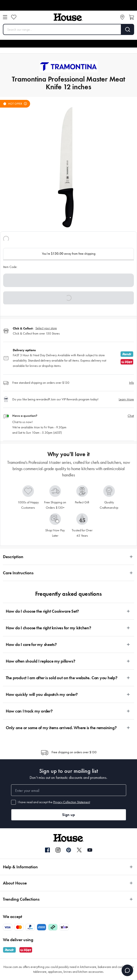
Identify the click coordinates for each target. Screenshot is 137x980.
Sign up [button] (68, 815)
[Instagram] (58, 850)
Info (131, 383)
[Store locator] (122, 17)
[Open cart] (131, 17)
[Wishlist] (14, 17)
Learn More (126, 399)
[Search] (128, 29)
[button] (68, 298)
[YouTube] (90, 850)
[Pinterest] (69, 850)
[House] (68, 17)
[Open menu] (5, 17)
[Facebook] (47, 850)
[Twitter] (79, 850)
